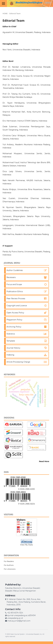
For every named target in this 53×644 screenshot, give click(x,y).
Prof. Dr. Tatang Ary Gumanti (16, 94)
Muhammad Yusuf (11, 162)
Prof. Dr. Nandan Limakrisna (16, 67)
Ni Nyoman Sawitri (12, 207)
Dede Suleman (10, 127)
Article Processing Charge (18, 362)
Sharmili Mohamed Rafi (14, 112)
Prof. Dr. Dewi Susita (12, 76)
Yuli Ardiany (8, 145)
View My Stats (26, 545)
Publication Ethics (15, 291)
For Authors (9, 565)
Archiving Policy (14, 327)
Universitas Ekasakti (33, 634)
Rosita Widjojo (9, 189)
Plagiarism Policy (14, 320)
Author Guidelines (15, 270)
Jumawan (7, 216)
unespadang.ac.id (15, 618)
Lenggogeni (8, 225)
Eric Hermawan (9, 121)
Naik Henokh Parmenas (14, 180)
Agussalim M (8, 32)
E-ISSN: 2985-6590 (27, 489)
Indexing (10, 355)
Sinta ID (35, 94)
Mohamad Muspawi (12, 153)
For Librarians (10, 569)
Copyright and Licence (17, 306)
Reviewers (11, 277)
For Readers (9, 561)
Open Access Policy (15, 313)
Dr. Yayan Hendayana (13, 103)
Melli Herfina (8, 234)
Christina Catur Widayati (14, 136)
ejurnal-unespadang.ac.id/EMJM (21, 615)
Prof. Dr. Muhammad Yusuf (15, 85)
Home (5, 13)
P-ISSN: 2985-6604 (27, 504)
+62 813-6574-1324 (15, 613)
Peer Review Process (16, 299)
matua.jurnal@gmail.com (19, 621)
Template (11, 341)
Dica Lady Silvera (12, 171)
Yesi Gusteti (9, 198)
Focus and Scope (14, 284)
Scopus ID (28, 76)
